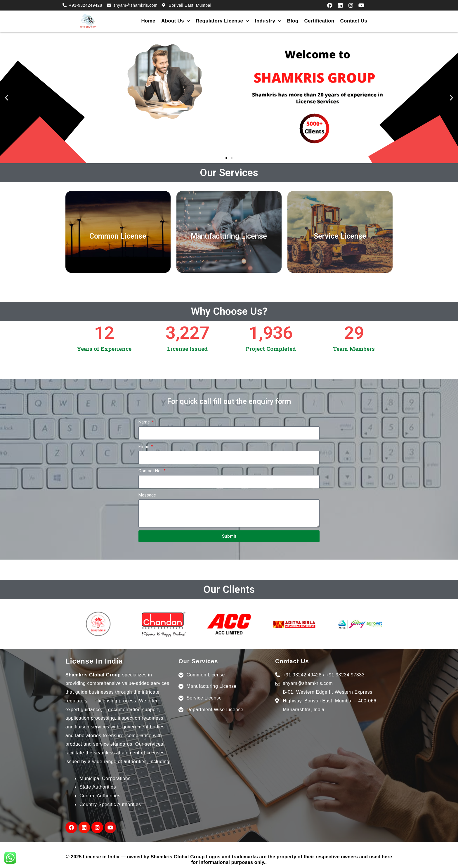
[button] (226, 158)
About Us (176, 21)
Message (147, 495)
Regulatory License (222, 21)
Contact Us (354, 21)
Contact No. (151, 471)
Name (145, 422)
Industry (268, 21)
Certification (319, 21)
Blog (293, 21)
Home (148, 21)
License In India (94, 661)
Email (144, 447)
